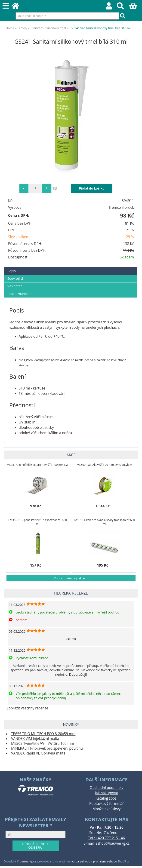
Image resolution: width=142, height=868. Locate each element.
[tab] (71, 267)
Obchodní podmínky (106, 788)
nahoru (135, 861)
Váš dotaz (15, 286)
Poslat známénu (19, 294)
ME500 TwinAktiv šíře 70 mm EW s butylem (104, 465)
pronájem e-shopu (105, 861)
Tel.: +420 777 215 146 (106, 838)
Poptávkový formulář (106, 804)
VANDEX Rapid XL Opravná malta (38, 753)
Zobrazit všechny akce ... (71, 578)
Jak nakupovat (106, 793)
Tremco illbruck (121, 207)
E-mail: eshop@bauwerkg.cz (106, 843)
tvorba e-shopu (80, 861)
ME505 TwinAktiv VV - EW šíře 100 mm (43, 744)
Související (15, 278)
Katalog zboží (106, 798)
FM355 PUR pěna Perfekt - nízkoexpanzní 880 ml (37, 522)
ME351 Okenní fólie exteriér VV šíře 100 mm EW (37, 465)
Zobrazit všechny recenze (27, 708)
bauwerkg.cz (28, 861)
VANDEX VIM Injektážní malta (35, 739)
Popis (12, 271)
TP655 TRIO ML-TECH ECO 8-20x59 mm (43, 734)
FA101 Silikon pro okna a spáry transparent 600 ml (105, 522)
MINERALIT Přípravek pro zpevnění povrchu (47, 748)
